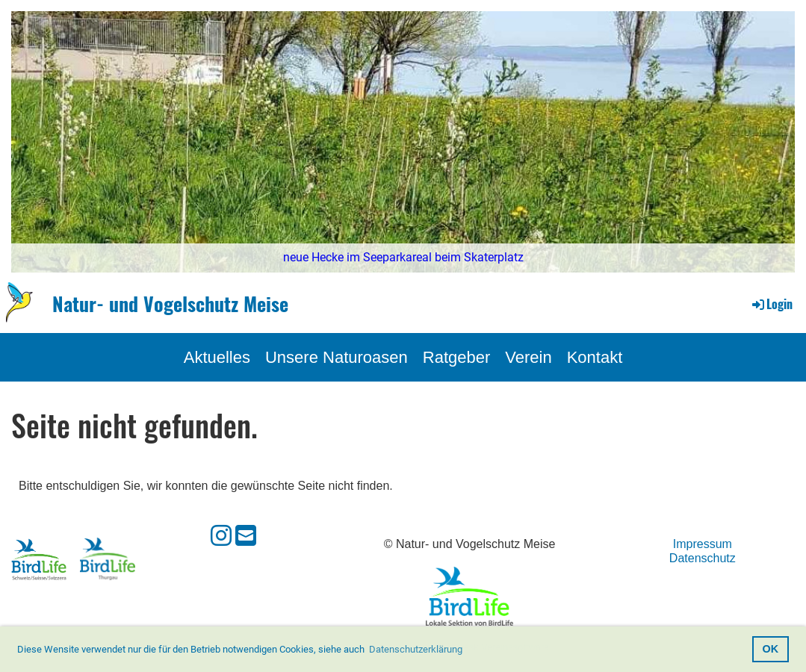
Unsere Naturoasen (337, 357)
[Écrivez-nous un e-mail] (246, 536)
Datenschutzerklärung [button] (416, 649)
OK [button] (771, 649)
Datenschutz (703, 558)
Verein (528, 357)
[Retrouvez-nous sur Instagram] (221, 536)
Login (771, 304)
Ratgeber (457, 357)
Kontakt (595, 357)
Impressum (703, 544)
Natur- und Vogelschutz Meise (170, 304)
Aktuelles (217, 357)
